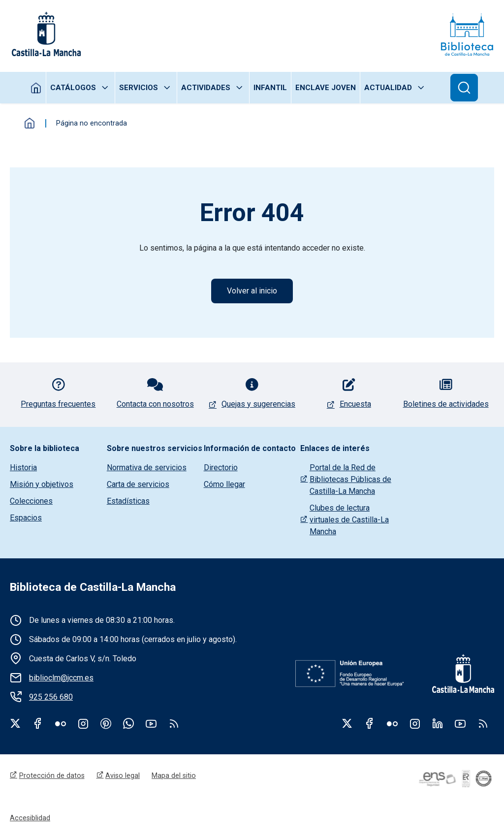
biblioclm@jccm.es (61, 678)
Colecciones (31, 501)
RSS (483, 723)
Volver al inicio (252, 291)
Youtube (151, 723)
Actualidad (388, 88)
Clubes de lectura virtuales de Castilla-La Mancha (349, 520)
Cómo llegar (224, 484)
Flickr (61, 723)
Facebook (38, 723)
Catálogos (73, 88)
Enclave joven (326, 88)
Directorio (221, 468)
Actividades (206, 88)
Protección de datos (52, 775)
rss (174, 723)
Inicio (36, 88)
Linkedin (438, 723)
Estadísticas (128, 501)
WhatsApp (128, 723)
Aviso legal (123, 775)
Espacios (26, 518)
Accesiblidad (30, 818)
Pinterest (106, 723)
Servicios (139, 88)
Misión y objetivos (42, 484)
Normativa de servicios (147, 468)
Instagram (83, 723)
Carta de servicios (138, 484)
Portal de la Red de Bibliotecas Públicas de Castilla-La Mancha (350, 479)
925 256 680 (51, 697)
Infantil (270, 88)
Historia (23, 468)
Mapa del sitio (174, 775)
